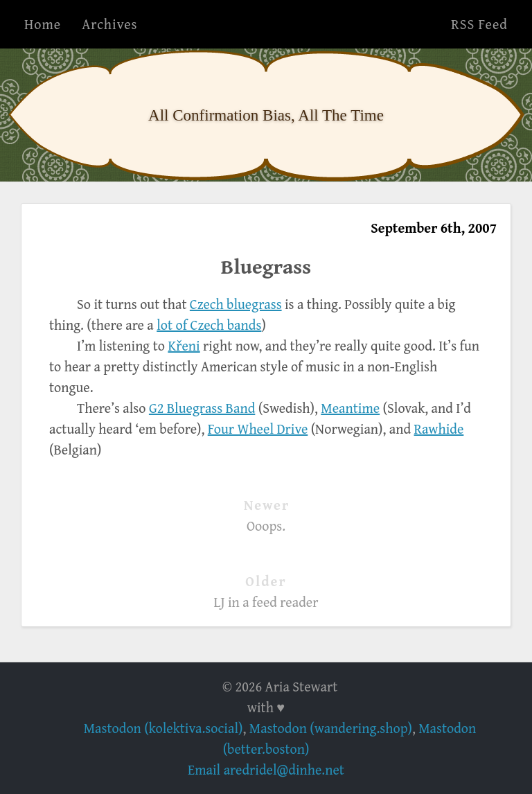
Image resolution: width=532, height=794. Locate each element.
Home (43, 24)
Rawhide (439, 429)
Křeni (184, 345)
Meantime (350, 408)
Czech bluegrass (236, 304)
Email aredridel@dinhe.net (266, 769)
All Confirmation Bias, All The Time (266, 115)
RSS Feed (479, 24)
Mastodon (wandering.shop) (331, 728)
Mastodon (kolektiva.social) (163, 728)
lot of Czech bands (209, 325)
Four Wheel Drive (258, 429)
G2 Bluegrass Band (202, 408)
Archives (109, 24)
